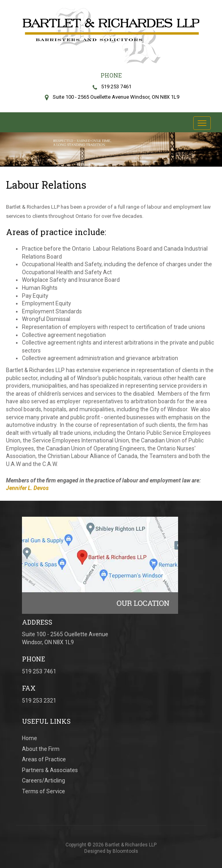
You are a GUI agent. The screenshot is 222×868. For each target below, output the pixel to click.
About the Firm (41, 749)
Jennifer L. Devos (27, 488)
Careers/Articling (44, 780)
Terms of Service (44, 791)
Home (30, 738)
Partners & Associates (50, 770)
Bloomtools (125, 853)
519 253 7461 (111, 87)
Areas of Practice (44, 759)
